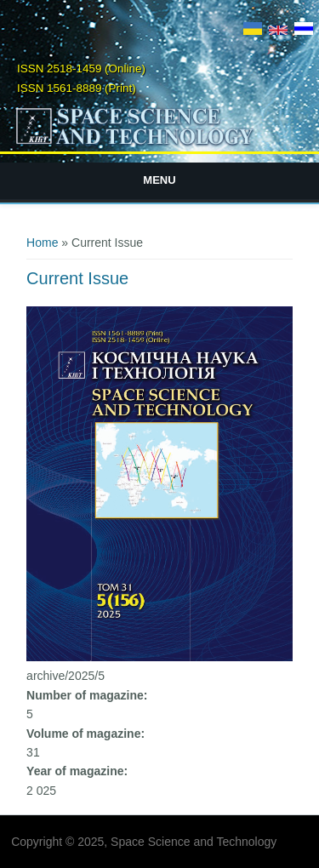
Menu (159, 180)
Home (42, 243)
